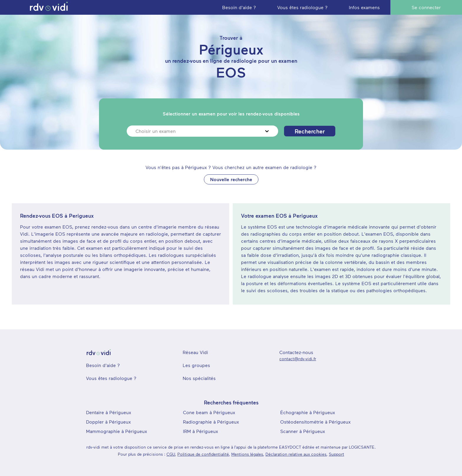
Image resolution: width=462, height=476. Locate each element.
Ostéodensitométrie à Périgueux (315, 422)
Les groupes (196, 365)
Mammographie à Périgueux (117, 431)
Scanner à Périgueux (303, 431)
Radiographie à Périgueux (211, 422)
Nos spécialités (199, 378)
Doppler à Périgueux (108, 422)
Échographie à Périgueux (308, 412)
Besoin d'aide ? (103, 365)
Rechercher (310, 131)
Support (336, 454)
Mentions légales (247, 454)
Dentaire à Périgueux (109, 412)
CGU (171, 454)
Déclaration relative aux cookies (296, 454)
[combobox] (136, 131)
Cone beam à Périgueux (209, 412)
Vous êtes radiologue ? (111, 378)
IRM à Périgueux (201, 431)
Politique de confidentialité (203, 454)
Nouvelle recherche (231, 179)
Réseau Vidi (195, 352)
